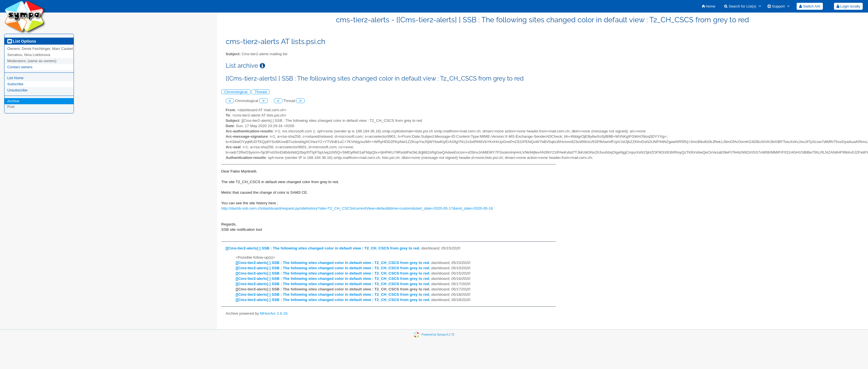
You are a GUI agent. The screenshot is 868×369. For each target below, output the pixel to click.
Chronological (236, 92)
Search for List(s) (740, 6)
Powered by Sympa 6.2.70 (438, 334)
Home (709, 6)
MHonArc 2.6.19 (274, 313)
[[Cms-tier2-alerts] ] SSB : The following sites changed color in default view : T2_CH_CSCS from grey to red (323, 248)
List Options (22, 41)
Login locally (848, 6)
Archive (13, 101)
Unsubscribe (17, 90)
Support (776, 6)
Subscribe (15, 84)
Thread (260, 92)
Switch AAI (810, 6)
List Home (15, 78)
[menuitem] (709, 6)
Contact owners (20, 67)
